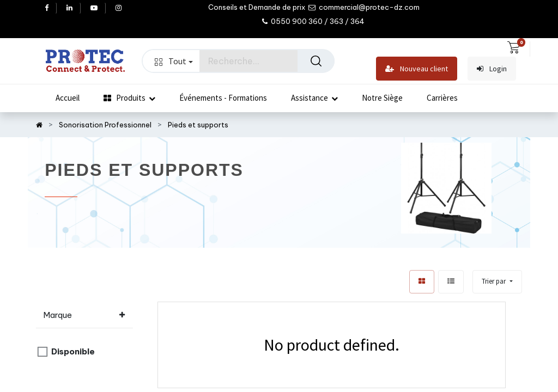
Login (492, 69)
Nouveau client (417, 69)
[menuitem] (68, 98)
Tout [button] (174, 61)
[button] (497, 282)
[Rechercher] (316, 61)
